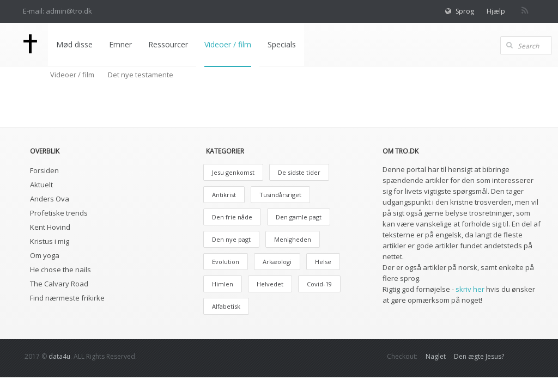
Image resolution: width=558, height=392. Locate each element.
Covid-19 (319, 284)
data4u (59, 356)
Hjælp (496, 11)
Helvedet (270, 284)
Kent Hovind (50, 227)
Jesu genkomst (233, 172)
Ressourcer (168, 44)
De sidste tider (299, 172)
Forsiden (44, 170)
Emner (120, 44)
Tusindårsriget (280, 195)
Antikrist (224, 195)
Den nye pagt (231, 239)
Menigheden (293, 239)
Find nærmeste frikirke (67, 298)
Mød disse (74, 44)
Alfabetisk (226, 306)
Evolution (226, 262)
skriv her (470, 289)
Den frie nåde (232, 217)
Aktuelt (41, 185)
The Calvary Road (59, 284)
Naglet (436, 356)
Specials (282, 44)
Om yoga (45, 255)
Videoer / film (228, 44)
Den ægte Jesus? (479, 356)
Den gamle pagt (299, 217)
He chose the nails (60, 269)
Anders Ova (50, 199)
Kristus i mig (50, 241)
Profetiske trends (59, 213)
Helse (323, 262)
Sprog (465, 11)
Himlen (223, 284)
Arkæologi (277, 262)
